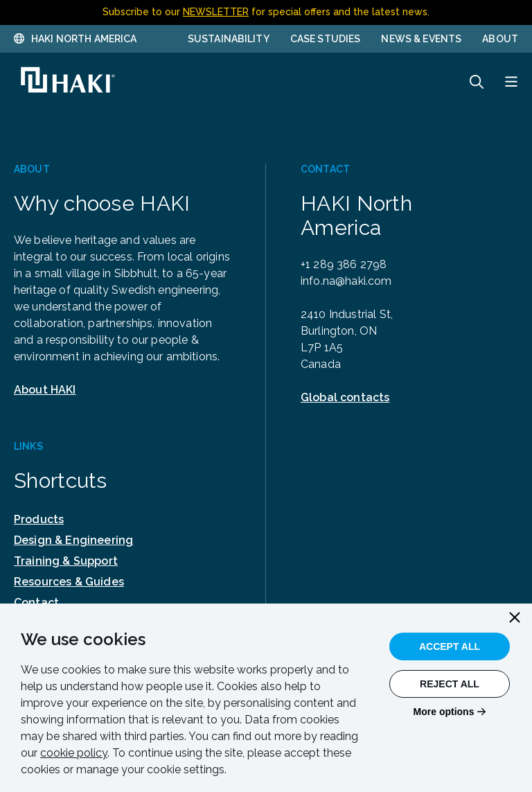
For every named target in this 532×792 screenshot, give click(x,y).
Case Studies (326, 39)
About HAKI (45, 390)
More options (444, 712)
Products (39, 519)
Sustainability (229, 39)
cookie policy (74, 753)
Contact (36, 602)
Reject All (450, 684)
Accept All (450, 646)
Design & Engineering (73, 540)
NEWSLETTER (216, 12)
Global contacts (345, 397)
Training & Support (66, 561)
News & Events (421, 39)
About (500, 39)
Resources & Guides (69, 582)
